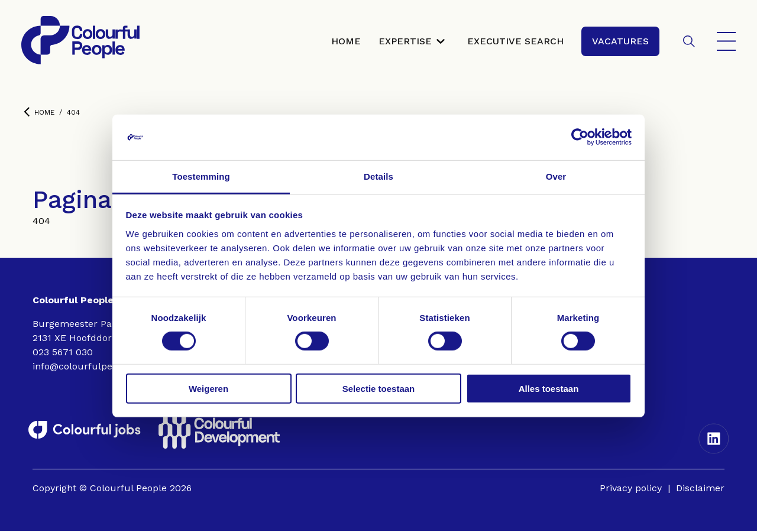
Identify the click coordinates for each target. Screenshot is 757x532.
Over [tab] (556, 176)
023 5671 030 (63, 353)
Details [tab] (378, 176)
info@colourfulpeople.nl (88, 367)
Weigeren (208, 388)
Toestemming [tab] (201, 176)
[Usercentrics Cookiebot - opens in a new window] (580, 137)
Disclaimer (700, 489)
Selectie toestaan (379, 388)
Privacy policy (631, 489)
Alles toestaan (549, 388)
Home (39, 113)
